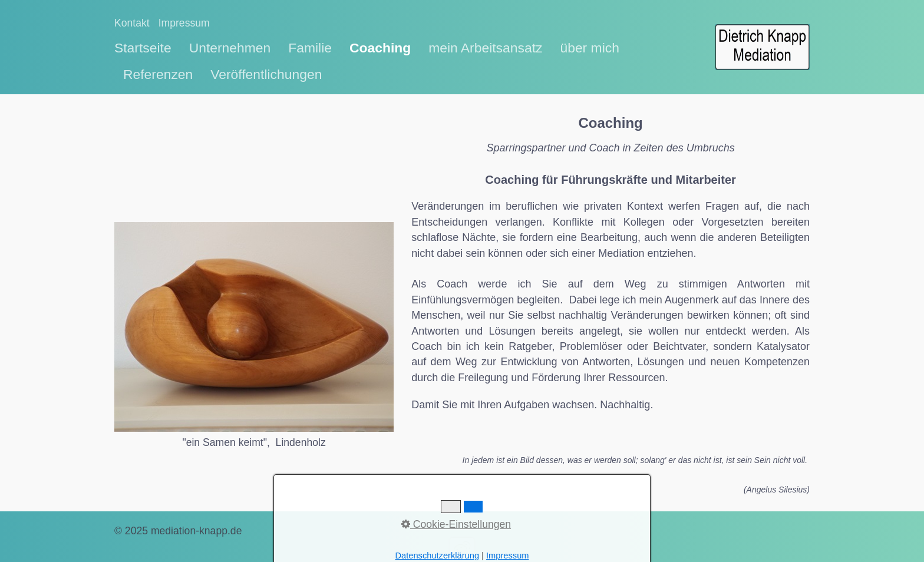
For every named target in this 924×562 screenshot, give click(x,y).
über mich (589, 48)
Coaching (380, 48)
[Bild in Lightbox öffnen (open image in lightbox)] (254, 327)
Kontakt (132, 23)
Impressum (184, 23)
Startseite (143, 48)
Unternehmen (230, 48)
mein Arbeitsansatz (485, 48)
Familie (310, 48)
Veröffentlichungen (266, 74)
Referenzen (158, 74)
